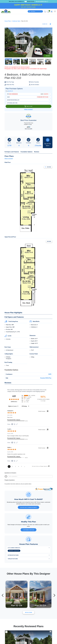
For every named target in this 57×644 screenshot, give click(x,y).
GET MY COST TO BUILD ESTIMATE (28, 507)
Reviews (37, 152)
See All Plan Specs (48, 142)
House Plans (8, 21)
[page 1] (9, 467)
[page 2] (12, 467)
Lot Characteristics (14, 548)
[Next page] (25, 467)
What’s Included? (28, 109)
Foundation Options (27, 152)
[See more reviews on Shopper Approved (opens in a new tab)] (17, 424)
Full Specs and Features (12, 152)
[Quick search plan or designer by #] (35, 11)
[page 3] (15, 467)
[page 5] (22, 467)
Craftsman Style (16, 21)
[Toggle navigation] (55, 11)
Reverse (48, 56)
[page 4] (19, 467)
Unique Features (13, 559)
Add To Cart (28, 106)
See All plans (29, 612)
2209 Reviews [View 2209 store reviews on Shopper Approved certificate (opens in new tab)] (16, 402)
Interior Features (13, 555)
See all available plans (42, 1)
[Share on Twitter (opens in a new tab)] (15, 424)
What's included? (9, 159)
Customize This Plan (29, 530)
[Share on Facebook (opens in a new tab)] (12, 424)
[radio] (28, 396)
